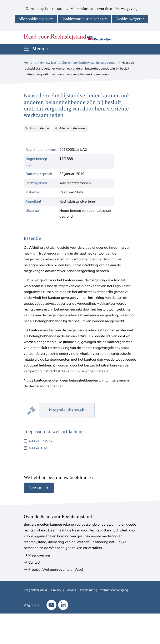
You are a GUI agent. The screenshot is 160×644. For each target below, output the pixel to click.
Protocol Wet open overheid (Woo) (56, 570)
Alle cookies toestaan (36, 19)
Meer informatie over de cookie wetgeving (104, 9)
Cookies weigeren (130, 19)
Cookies (71, 590)
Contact (34, 562)
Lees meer (39, 488)
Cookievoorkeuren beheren (84, 19)
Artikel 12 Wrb (40, 441)
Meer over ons (39, 555)
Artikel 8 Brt (38, 448)
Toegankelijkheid (35, 590)
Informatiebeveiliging (113, 590)
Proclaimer (87, 590)
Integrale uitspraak (72, 410)
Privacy (56, 590)
